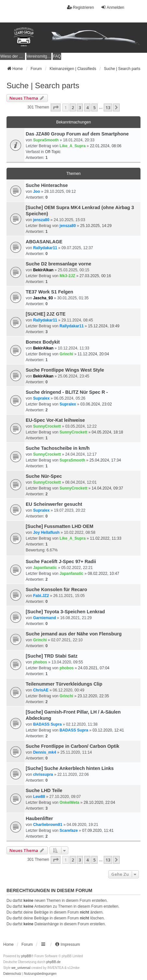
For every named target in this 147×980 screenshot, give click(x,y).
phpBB (26, 956)
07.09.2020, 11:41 (98, 831)
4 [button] (87, 107)
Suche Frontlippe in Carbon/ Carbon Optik (73, 746)
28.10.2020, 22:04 (99, 802)
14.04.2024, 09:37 (107, 488)
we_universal (21, 968)
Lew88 (39, 797)
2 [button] (73, 107)
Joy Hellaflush (46, 533)
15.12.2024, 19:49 (104, 326)
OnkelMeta (69, 802)
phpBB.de (53, 962)
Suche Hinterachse (47, 185)
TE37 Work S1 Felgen (49, 292)
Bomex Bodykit (43, 342)
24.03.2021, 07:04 (94, 668)
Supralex (41, 398)
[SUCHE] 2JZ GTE (46, 314)
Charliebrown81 (48, 825)
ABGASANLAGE (44, 242)
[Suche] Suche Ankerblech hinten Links (70, 768)
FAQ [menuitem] (57, 56)
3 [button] (80, 107)
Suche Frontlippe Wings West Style (65, 370)
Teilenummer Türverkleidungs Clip (64, 684)
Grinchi (66, 354)
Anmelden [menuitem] (113, 7)
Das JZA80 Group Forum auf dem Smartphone (77, 134)
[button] (56, 107)
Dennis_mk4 (45, 752)
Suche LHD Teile (44, 790)
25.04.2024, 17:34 (105, 460)
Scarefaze (69, 831)
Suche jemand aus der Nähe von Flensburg (74, 634)
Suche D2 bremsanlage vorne (59, 264)
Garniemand (45, 618)
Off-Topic (53, 152)
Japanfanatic (45, 568)
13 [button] (108, 107)
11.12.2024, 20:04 (93, 354)
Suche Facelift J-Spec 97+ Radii (61, 561)
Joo (37, 192)
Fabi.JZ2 (41, 596)
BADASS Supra (47, 724)
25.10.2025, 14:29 (96, 226)
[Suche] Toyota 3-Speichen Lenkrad (65, 612)
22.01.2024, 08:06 (106, 146)
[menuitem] (13, 56)
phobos (40, 662)
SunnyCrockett (47, 426)
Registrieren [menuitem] (80, 7)
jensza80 (41, 220)
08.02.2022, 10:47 (104, 574)
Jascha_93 (43, 298)
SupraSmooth (46, 140)
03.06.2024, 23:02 (96, 404)
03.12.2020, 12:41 (108, 730)
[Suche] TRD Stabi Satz (52, 656)
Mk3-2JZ (67, 276)
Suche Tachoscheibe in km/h (58, 448)
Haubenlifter (39, 818)
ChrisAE (41, 690)
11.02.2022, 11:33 (106, 538)
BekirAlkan (43, 270)
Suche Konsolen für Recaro (56, 589)
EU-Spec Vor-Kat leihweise (55, 420)
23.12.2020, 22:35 (93, 696)
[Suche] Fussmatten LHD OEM (60, 526)
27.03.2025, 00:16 (95, 276)
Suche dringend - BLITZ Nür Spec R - (67, 392)
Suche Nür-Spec (44, 476)
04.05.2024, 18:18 (107, 432)
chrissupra (43, 774)
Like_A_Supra (73, 146)
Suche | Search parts (43, 85)
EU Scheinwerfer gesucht (54, 504)
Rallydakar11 (45, 248)
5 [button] (94, 107)
